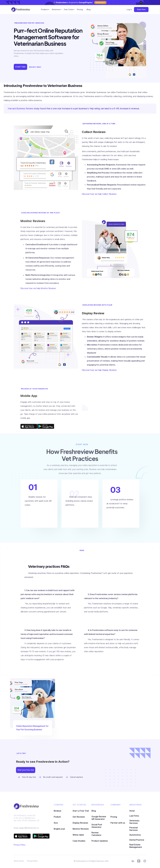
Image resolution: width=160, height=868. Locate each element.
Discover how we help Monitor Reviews (38, 293)
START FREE (20, 67)
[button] (44, 10)
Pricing (80, 9)
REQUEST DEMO (35, 67)
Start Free (141, 9)
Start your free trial (26, 771)
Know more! (100, 2)
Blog (88, 9)
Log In (129, 9)
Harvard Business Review (20, 108)
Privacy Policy (20, 845)
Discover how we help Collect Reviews (99, 194)
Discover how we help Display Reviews (99, 370)
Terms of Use (19, 861)
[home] (21, 10)
